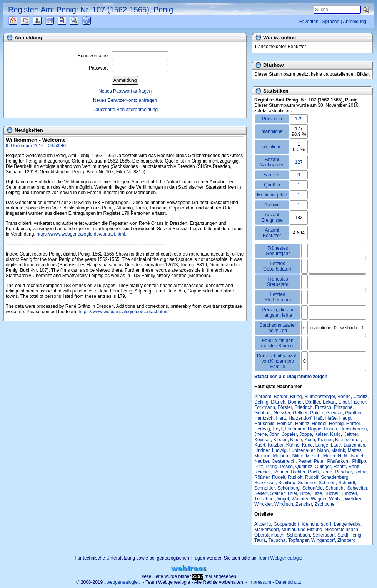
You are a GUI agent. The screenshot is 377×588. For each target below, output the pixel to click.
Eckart (329, 402)
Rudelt (279, 477)
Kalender (56, 20)
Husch (330, 429)
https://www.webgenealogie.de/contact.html (81, 234)
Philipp (359, 461)
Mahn (323, 450)
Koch (310, 440)
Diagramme (32, 20)
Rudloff (295, 477)
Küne (307, 445)
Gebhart (263, 413)
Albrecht (263, 397)
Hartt (281, 418)
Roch (313, 472)
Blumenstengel (319, 397)
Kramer (325, 440)
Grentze (334, 413)
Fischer (359, 402)
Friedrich (304, 407)
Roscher (343, 472)
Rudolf (312, 477)
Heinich (285, 424)
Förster (285, 407)
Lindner (262, 450)
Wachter (300, 499)
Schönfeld (313, 488)
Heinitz (302, 424)
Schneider (264, 488)
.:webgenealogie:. (122, 582)
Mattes (355, 450)
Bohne (344, 397)
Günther (353, 413)
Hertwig (262, 429)
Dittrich (278, 402)
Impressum (260, 582)
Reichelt (263, 472)
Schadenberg (334, 477)
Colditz (360, 397)
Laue (336, 445)
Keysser (263, 440)
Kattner (350, 434)
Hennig (336, 424)
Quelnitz (304, 467)
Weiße (335, 499)
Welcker (353, 499)
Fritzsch (323, 407)
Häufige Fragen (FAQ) (93, 20)
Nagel (357, 456)
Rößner (262, 477)
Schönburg (289, 488)
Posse (286, 467)
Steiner (277, 493)
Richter (298, 472)
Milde (298, 456)
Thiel (292, 493)
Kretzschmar (348, 440)
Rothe (360, 472)
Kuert (260, 445)
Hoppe (314, 429)
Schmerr (327, 483)
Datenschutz (288, 582)
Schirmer (307, 483)
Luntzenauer (302, 450)
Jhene (261, 434)
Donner (295, 402)
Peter (319, 461)
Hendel (319, 424)
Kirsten (280, 440)
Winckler (263, 504)
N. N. (343, 456)
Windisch (284, 504)
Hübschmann (353, 429)
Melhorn (281, 456)
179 (299, 119)
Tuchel (332, 493)
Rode (327, 472)
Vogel (283, 499)
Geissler (282, 413)
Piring (271, 467)
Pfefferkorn (338, 461)
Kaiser (321, 434)
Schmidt (347, 483)
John (274, 434)
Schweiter (357, 488)
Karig (335, 434)
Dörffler (313, 402)
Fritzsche (343, 407)
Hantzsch (264, 418)
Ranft (354, 467)
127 (299, 162)
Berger (281, 397)
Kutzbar (276, 445)
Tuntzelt (349, 493)
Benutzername (123, 56)
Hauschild (264, 424)
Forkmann (265, 407)
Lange (322, 445)
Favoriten (309, 22)
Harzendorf (300, 418)
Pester (305, 461)
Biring (296, 397)
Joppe (306, 434)
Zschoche (325, 504)
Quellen (19, 20)
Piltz (259, 467)
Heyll (278, 429)
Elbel (343, 402)
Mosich (313, 456)
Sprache (331, 22)
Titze (317, 493)
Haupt (345, 418)
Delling (261, 402)
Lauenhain (354, 445)
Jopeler (289, 434)
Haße (331, 418)
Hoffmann (295, 429)
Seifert (261, 493)
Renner (281, 472)
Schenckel (265, 483)
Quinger (323, 467)
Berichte (69, 20)
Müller (329, 456)
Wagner (319, 499)
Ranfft (340, 467)
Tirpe (305, 493)
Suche (80, 20)
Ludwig (279, 450)
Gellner (300, 413)
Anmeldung (354, 22)
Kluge (296, 440)
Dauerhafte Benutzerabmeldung (125, 110)
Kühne (293, 445)
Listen (43, 20)
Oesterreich (284, 461)
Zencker (304, 504)
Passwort (129, 68)
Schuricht (335, 488)
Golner (317, 413)
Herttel (353, 424)
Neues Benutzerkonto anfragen (125, 100)
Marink (338, 450)
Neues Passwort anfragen (125, 91)
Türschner (264, 499)
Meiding (262, 456)
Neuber (262, 461)
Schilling (287, 483)
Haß (318, 418)
